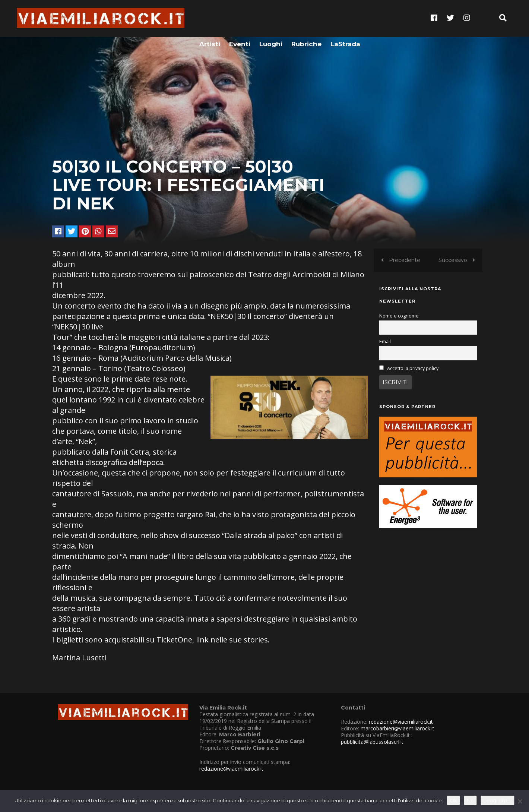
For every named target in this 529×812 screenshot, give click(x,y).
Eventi (240, 18)
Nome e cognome (399, 316)
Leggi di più (498, 800)
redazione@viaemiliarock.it (231, 769)
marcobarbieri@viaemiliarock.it (397, 728)
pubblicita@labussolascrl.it (372, 742)
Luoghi (271, 18)
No (470, 800)
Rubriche (306, 18)
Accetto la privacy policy (413, 368)
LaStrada (345, 18)
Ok (453, 800)
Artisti (210, 18)
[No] (520, 801)
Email (385, 342)
